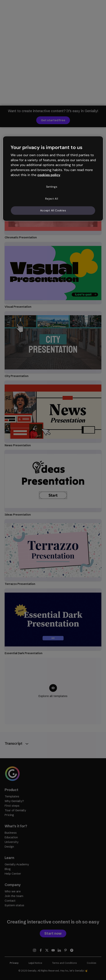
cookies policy (49, 175)
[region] (53, 178)
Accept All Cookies (53, 210)
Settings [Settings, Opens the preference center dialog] (52, 187)
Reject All (52, 198)
